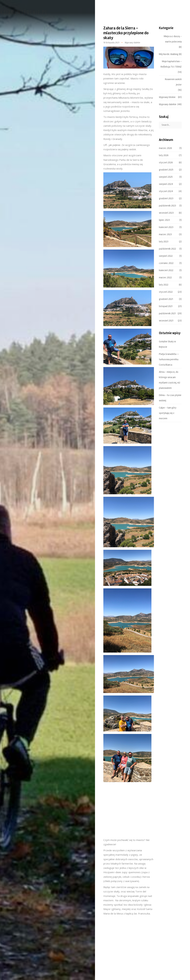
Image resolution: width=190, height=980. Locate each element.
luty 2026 (164, 155)
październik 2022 (168, 249)
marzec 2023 (165, 234)
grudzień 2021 (166, 299)
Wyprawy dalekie (132, 43)
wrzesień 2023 (166, 213)
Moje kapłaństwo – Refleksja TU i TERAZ (171, 64)
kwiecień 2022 (166, 270)
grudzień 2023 (166, 198)
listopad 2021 (166, 306)
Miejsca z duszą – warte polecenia (173, 39)
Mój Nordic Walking (169, 54)
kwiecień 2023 (166, 227)
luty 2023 (164, 242)
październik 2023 (168, 206)
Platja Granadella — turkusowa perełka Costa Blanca (169, 359)
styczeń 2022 (166, 292)
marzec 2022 (165, 277)
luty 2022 (164, 285)
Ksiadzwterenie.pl (32, 12)
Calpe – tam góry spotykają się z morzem (168, 413)
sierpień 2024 (166, 184)
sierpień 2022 (166, 256)
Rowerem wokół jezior (173, 82)
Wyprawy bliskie (167, 97)
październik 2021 (167, 313)
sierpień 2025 (166, 177)
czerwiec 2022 (166, 263)
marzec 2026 (165, 148)
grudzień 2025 (166, 170)
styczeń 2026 (166, 162)
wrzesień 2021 (166, 321)
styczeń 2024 (166, 191)
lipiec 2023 (164, 220)
